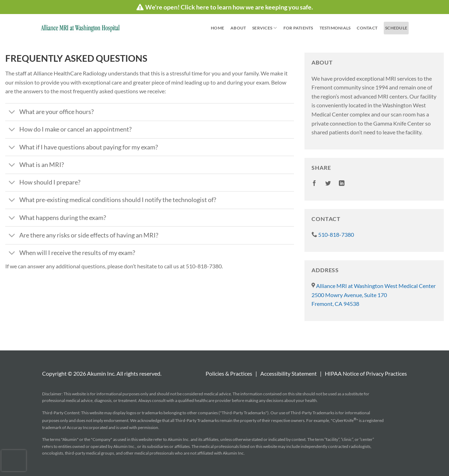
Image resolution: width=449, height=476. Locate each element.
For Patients (298, 28)
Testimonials (335, 28)
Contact (367, 28)
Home (217, 28)
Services (264, 28)
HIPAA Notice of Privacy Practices (366, 373)
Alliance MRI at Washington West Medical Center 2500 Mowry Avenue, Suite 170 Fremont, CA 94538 (374, 295)
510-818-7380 (333, 234)
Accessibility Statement (289, 373)
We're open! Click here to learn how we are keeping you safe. (225, 7)
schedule (396, 28)
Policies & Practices (229, 373)
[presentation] (14, 461)
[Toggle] (12, 113)
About (238, 28)
